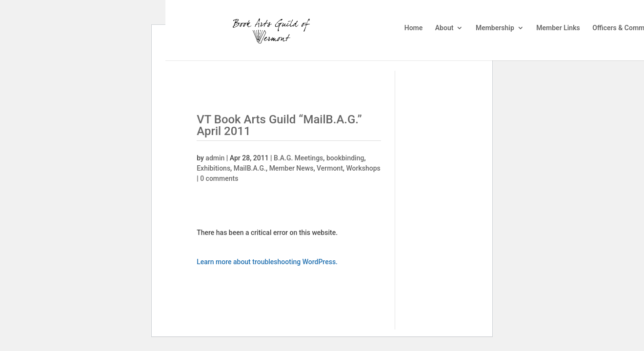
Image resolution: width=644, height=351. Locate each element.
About (444, 28)
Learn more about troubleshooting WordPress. (267, 262)
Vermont (330, 168)
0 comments (219, 178)
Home (414, 28)
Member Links (558, 28)
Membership (495, 28)
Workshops (363, 168)
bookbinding (345, 158)
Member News (292, 168)
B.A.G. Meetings (298, 158)
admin (215, 158)
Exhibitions (213, 168)
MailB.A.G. (250, 168)
